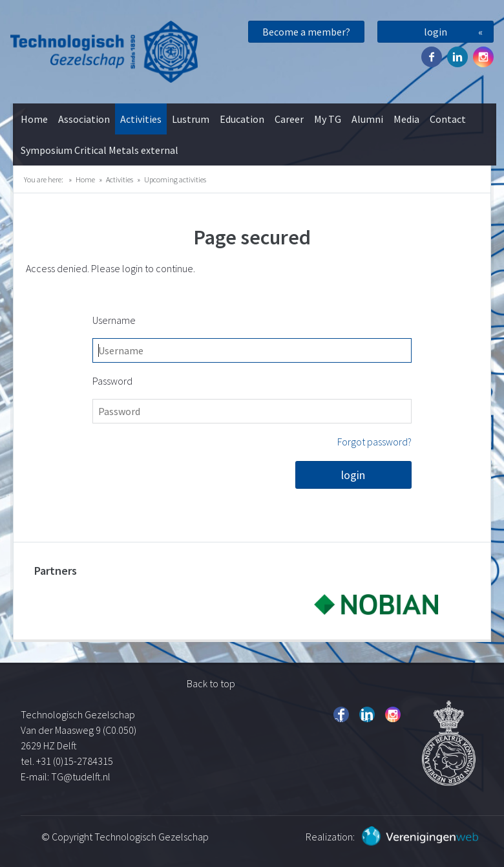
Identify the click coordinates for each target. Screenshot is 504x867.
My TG (328, 119)
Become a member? (306, 32)
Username (114, 320)
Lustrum (191, 119)
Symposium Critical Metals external (100, 150)
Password (112, 381)
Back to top (211, 683)
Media (406, 119)
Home (34, 119)
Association (84, 119)
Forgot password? (374, 442)
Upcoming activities (175, 179)
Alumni (367, 119)
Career (289, 119)
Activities (141, 119)
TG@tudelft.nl (82, 776)
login (436, 32)
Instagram (483, 57)
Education (242, 119)
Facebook (432, 57)
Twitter (457, 57)
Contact (448, 119)
